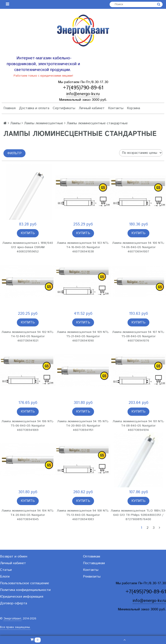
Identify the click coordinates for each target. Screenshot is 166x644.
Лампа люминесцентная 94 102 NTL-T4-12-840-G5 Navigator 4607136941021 (28, 336)
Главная (10, 108)
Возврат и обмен (14, 557)
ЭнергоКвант (12, 619)
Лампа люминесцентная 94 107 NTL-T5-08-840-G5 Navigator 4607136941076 (138, 336)
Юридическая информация (22, 597)
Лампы (15, 123)
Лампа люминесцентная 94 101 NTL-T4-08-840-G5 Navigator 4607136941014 (138, 426)
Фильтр (14, 153)
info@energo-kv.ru (83, 94)
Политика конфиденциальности (25, 590)
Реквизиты (92, 577)
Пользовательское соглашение (25, 583)
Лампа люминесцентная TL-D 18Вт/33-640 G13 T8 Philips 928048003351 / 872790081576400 (138, 515)
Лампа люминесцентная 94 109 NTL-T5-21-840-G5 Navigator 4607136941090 (83, 336)
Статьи (6, 570)
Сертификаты (64, 108)
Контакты (116, 108)
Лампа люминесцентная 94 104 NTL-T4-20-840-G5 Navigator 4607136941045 (28, 515)
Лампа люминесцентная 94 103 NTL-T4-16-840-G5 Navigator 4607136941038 (83, 247)
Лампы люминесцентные (44, 123)
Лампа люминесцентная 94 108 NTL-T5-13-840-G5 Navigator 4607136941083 (83, 515)
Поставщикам (94, 563)
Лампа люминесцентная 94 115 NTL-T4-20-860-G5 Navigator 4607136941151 (83, 426)
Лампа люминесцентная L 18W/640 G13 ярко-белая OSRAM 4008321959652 (28, 247)
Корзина (133, 108)
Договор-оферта (14, 603)
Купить (28, 233)
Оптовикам (92, 557)
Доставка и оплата (34, 108)
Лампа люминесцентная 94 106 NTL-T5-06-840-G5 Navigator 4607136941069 (28, 426)
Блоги (5, 577)
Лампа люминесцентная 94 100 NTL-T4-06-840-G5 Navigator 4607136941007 (138, 247)
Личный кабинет (92, 108)
